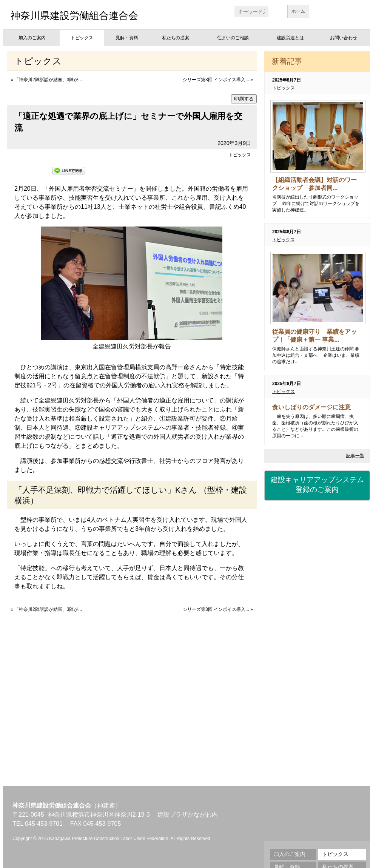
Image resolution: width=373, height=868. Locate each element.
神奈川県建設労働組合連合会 (74, 15)
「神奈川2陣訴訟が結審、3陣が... (48, 80)
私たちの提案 (176, 38)
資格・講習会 (317, 606)
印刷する (244, 99)
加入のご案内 (32, 38)
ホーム (298, 11)
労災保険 (317, 565)
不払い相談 (317, 731)
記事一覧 (355, 456)
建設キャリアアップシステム (317, 485)
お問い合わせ (344, 38)
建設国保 (317, 523)
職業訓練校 (317, 648)
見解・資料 (127, 38)
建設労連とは (290, 38)
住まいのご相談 (233, 38)
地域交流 (317, 689)
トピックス (82, 38)
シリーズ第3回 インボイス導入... (216, 80)
